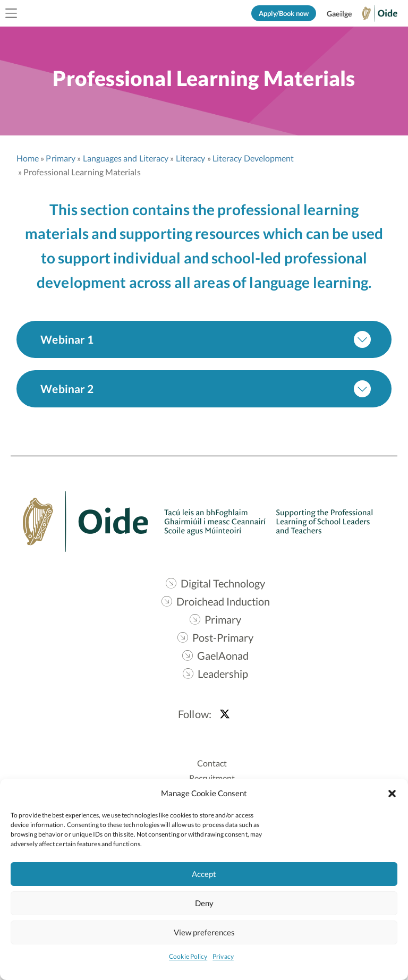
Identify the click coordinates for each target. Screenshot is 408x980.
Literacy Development (254, 159)
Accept (204, 874)
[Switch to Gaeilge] (339, 14)
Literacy (191, 159)
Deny (204, 903)
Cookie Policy (188, 956)
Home (28, 159)
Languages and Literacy (126, 159)
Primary (62, 159)
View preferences (204, 932)
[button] (392, 793)
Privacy (223, 956)
